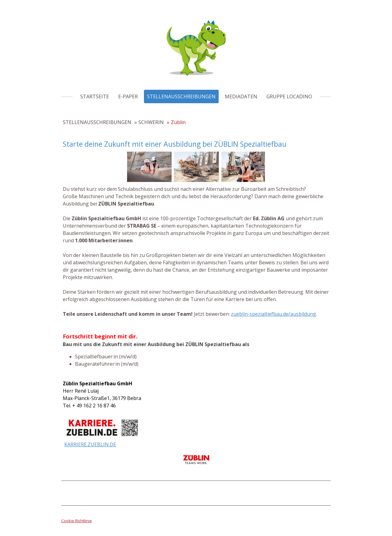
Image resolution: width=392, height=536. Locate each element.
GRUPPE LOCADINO (289, 96)
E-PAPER (128, 96)
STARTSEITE (95, 96)
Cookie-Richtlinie (77, 521)
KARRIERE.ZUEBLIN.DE (90, 444)
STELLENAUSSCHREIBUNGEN (181, 96)
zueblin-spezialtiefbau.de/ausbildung (273, 314)
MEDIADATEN (241, 96)
